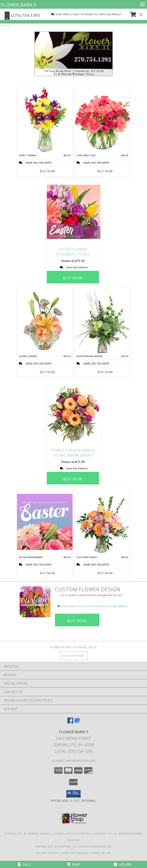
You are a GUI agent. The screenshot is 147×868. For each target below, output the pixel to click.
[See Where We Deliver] (74, 656)
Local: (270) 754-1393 (74, 751)
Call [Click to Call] (25, 864)
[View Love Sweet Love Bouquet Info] (102, 120)
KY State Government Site (93, 847)
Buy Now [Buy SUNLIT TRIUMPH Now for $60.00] (47, 171)
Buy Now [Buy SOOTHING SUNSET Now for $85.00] (105, 573)
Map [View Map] (74, 864)
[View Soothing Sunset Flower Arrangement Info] (102, 522)
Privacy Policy (47, 853)
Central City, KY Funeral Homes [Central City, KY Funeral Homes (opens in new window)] (27, 834)
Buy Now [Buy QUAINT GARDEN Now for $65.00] (47, 372)
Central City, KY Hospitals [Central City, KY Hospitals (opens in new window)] (72, 834)
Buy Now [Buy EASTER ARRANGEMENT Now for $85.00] (47, 573)
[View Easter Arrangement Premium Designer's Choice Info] (45, 522)
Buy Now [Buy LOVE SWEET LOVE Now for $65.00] (105, 171)
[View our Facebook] (70, 722)
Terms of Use (101, 853)
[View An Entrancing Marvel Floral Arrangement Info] (102, 321)
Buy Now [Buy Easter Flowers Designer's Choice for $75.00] (73, 278)
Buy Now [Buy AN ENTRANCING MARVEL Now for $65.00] (105, 372)
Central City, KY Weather (53, 847)
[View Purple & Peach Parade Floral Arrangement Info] (74, 413)
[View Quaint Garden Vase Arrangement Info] (45, 321)
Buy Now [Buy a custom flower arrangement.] (77, 621)
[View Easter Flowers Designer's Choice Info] (74, 212)
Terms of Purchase (75, 853)
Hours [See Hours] (123, 864)
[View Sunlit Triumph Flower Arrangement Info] (45, 120)
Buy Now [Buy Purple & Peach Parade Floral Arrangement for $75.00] (73, 479)
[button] (136, 16)
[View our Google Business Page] (77, 722)
